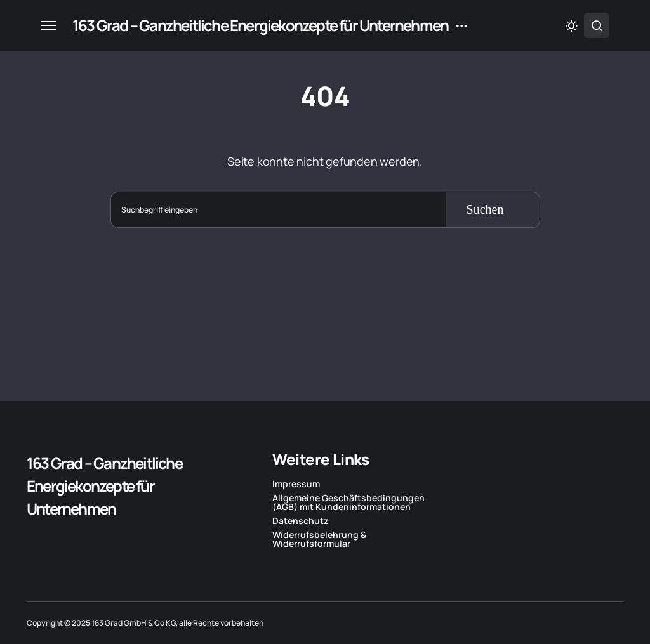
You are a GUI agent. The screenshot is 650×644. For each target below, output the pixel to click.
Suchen (485, 209)
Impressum (296, 484)
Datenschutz (300, 521)
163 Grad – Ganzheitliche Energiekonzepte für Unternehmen (260, 25)
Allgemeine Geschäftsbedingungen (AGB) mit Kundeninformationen (348, 503)
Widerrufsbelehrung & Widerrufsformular (319, 539)
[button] (48, 25)
